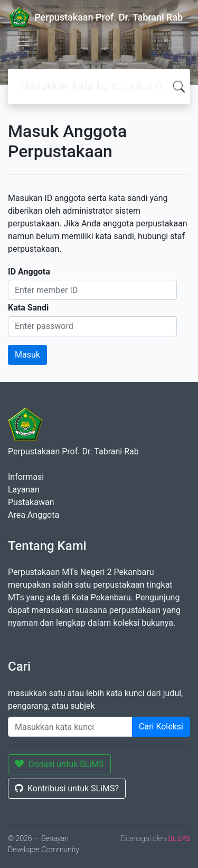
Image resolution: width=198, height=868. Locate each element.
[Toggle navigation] (23, 41)
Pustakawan (31, 502)
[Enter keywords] (70, 727)
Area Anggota (34, 515)
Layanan (24, 490)
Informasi (26, 477)
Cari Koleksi (161, 727)
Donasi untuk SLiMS (59, 764)
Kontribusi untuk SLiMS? (67, 788)
